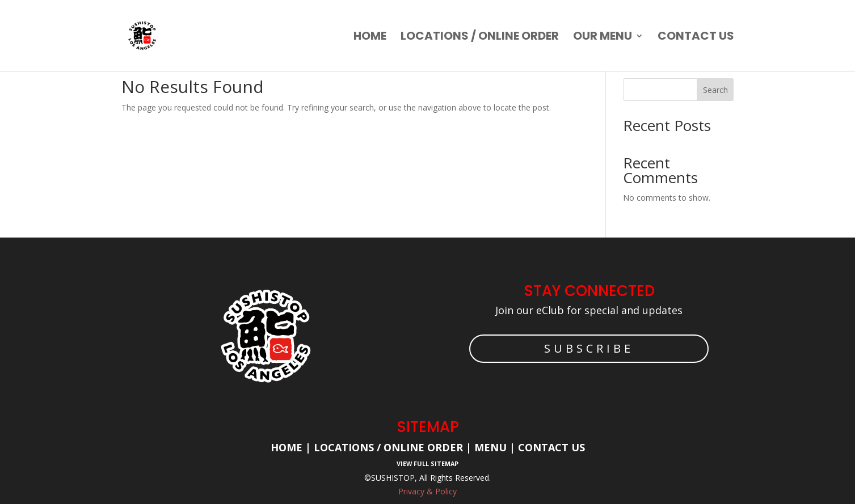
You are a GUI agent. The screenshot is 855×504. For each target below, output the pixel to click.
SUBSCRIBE (589, 348)
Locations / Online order (480, 38)
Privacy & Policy (428, 491)
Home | (292, 447)
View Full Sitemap (428, 463)
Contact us (696, 38)
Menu (489, 447)
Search (715, 90)
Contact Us (551, 447)
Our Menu (603, 38)
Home (370, 38)
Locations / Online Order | (393, 447)
